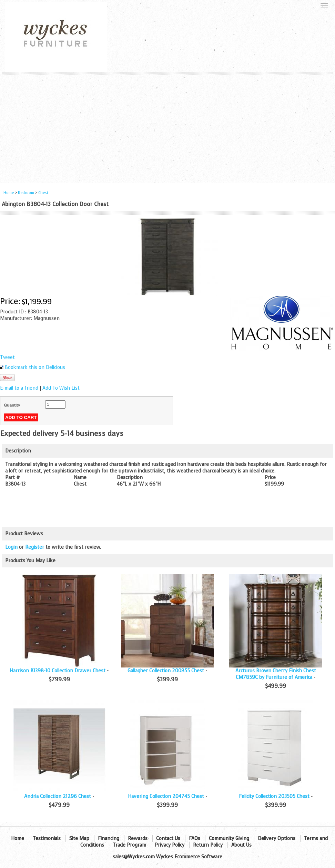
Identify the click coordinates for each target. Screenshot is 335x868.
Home (9, 193)
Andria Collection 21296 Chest (58, 796)
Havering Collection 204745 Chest (166, 796)
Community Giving (229, 838)
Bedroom (27, 193)
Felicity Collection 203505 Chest (274, 796)
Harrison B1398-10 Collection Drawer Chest (58, 671)
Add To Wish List (61, 388)
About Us (241, 845)
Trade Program (129, 845)
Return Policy (208, 845)
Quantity (12, 405)
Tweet (7, 357)
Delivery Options (277, 838)
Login (11, 547)
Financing (109, 838)
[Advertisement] (167, 126)
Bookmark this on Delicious (35, 367)
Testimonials (47, 838)
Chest (43, 193)
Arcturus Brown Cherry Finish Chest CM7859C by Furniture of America (276, 674)
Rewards (138, 838)
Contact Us (168, 838)
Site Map (79, 838)
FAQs (195, 838)
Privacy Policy (170, 845)
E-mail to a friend (19, 388)
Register (35, 547)
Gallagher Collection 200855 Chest (166, 671)
